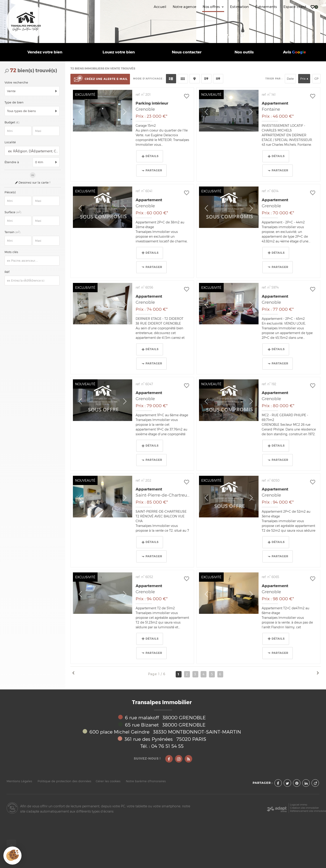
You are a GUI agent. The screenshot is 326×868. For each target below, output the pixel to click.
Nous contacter (187, 52)
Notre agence (185, 7)
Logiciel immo (299, 805)
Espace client (295, 7)
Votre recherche (16, 82)
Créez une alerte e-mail (100, 79)
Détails (150, 156)
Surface (13, 212)
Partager (152, 170)
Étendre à (12, 162)
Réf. (7, 272)
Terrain (13, 232)
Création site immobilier (304, 808)
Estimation (240, 7)
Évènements (266, 7)
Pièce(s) (10, 192)
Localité (10, 142)
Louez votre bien (119, 52)
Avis (294, 52)
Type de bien (14, 102)
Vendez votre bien (45, 52)
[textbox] (33, 151)
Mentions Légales (19, 781)
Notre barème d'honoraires (146, 781)
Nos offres (213, 7)
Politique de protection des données (64, 781)
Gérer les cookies (108, 781)
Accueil (160, 7)
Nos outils (244, 52)
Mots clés (11, 252)
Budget (10, 122)
